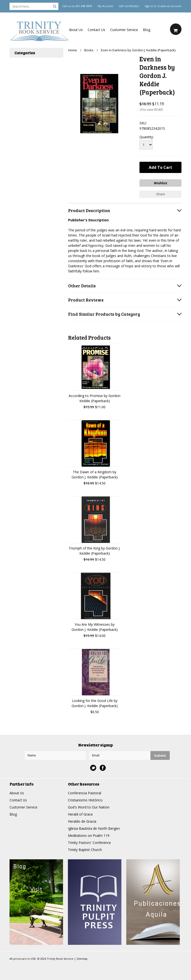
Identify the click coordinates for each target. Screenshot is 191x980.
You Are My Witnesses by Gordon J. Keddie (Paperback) (95, 627)
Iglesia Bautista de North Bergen (94, 828)
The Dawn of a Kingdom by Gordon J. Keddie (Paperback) (95, 474)
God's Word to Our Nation (89, 807)
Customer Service (124, 30)
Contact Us (96, 30)
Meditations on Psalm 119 (89, 835)
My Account (105, 6)
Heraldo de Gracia (82, 821)
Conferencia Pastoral (85, 793)
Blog (147, 30)
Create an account (170, 6)
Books (89, 50)
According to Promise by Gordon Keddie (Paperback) (95, 398)
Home (73, 50)
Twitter (93, 768)
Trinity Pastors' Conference (89, 842)
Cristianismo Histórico (85, 800)
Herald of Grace (80, 814)
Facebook (103, 768)
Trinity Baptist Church (85, 849)
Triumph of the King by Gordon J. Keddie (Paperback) (95, 550)
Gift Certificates (129, 6)
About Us (75, 30)
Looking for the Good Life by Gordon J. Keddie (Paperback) (95, 703)
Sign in (149, 6)
